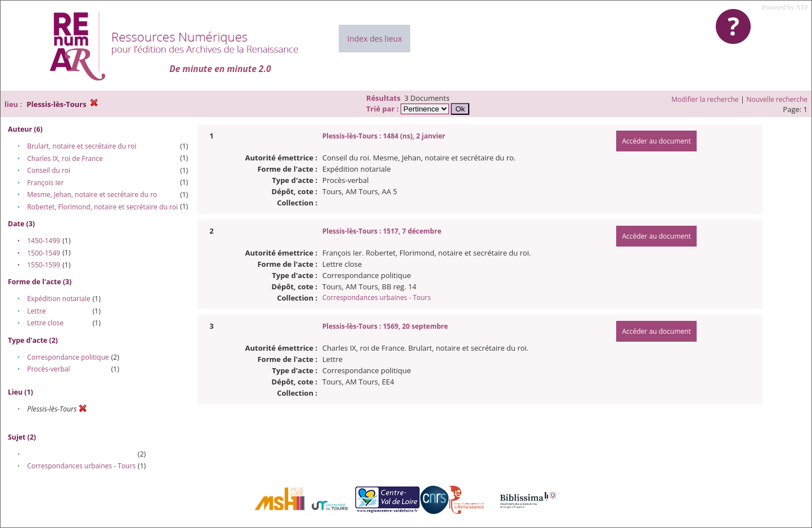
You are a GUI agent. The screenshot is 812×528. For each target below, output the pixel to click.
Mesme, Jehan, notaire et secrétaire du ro (92, 194)
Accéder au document (656, 141)
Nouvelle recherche (777, 99)
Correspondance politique (68, 357)
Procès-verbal (48, 369)
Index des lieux (374, 39)
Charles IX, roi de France (65, 158)
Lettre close (45, 323)
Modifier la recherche (705, 99)
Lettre (36, 311)
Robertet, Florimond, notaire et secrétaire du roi (102, 207)
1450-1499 (44, 241)
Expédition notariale (59, 299)
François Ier (45, 183)
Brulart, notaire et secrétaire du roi (82, 146)
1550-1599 (44, 265)
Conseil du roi (49, 170)
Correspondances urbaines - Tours (81, 466)
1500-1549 (44, 253)
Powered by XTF (785, 7)
